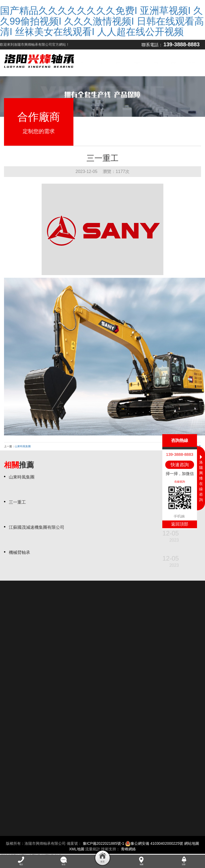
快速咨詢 (180, 465)
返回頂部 (180, 524)
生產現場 (155, 63)
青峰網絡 (128, 849)
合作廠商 (174, 63)
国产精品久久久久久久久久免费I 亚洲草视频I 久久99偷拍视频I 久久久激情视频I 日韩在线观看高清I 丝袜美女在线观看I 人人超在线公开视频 (102, 21)
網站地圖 (192, 843)
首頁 (82, 63)
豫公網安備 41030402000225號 (154, 843)
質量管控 (137, 63)
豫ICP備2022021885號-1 (104, 843)
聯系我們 (192, 63)
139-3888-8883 (182, 44)
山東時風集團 (23, 446)
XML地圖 (77, 849)
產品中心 (119, 63)
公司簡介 (100, 63)
